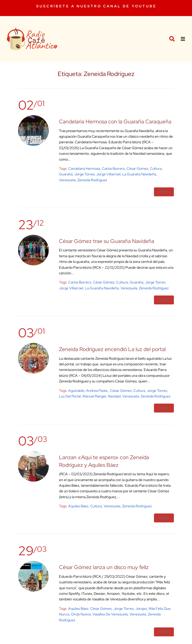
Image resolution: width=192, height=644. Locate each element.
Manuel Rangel (94, 396)
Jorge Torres (84, 174)
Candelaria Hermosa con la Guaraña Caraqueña (115, 121)
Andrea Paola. (97, 391)
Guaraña (66, 174)
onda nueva (81, 614)
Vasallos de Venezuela (110, 614)
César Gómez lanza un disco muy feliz (104, 567)
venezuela (67, 180)
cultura (156, 169)
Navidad (114, 396)
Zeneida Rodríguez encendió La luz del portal (112, 349)
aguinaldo (76, 391)
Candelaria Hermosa (84, 169)
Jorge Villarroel (108, 174)
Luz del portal (70, 396)
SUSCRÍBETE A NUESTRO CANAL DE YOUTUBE (96, 6)
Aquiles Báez (78, 506)
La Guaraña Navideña (139, 174)
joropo (141, 609)
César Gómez (137, 169)
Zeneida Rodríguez (92, 180)
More (164, 192)
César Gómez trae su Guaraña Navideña (107, 241)
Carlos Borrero (113, 169)
